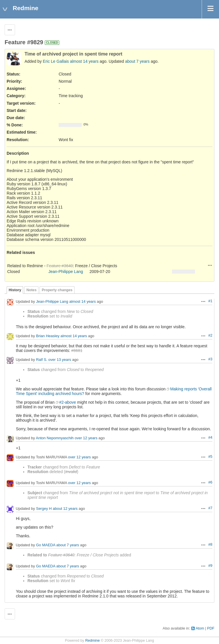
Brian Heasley (48, 336)
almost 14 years (84, 61)
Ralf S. (42, 360)
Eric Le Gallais (56, 61)
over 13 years (60, 360)
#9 (210, 566)
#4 (210, 438)
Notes (31, 290)
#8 (210, 545)
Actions (210, 265)
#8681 (77, 350)
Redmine (92, 641)
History (15, 290)
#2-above (68, 402)
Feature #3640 (60, 266)
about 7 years (137, 61)
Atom (200, 628)
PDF (211, 628)
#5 (210, 457)
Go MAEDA (46, 545)
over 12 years (86, 438)
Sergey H (44, 509)
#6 (210, 482)
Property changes (57, 290)
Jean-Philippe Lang (66, 272)
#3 (210, 359)
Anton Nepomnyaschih (55, 438)
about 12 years (65, 509)
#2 (210, 335)
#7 (210, 508)
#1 (210, 301)
